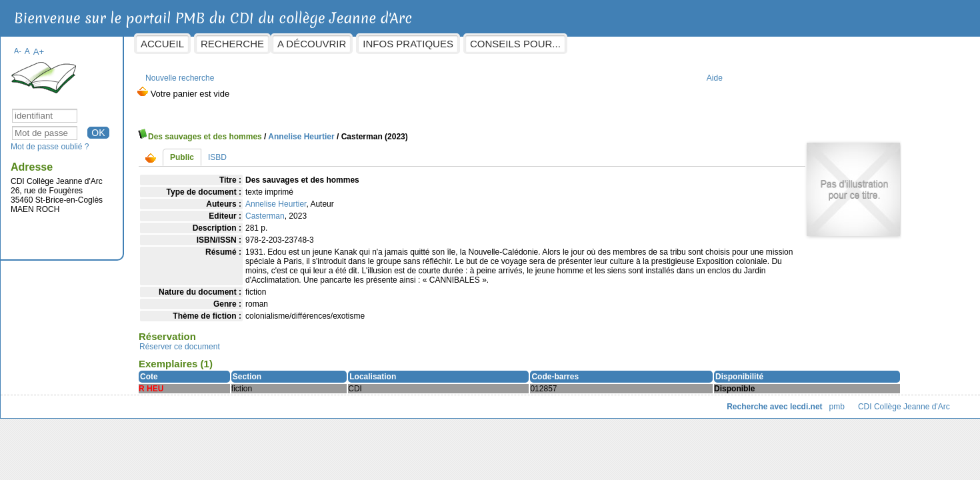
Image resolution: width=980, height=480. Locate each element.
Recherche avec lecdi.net (700, 409)
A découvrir (386, 44)
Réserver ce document (254, 349)
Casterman (340, 209)
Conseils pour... (589, 44)
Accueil (237, 44)
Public (257, 151)
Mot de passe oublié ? (124, 140)
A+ (113, 45)
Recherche (307, 44)
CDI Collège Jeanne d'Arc (830, 409)
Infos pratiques (483, 44)
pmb (762, 409)
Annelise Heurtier (376, 130)
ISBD (292, 151)
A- (92, 44)
